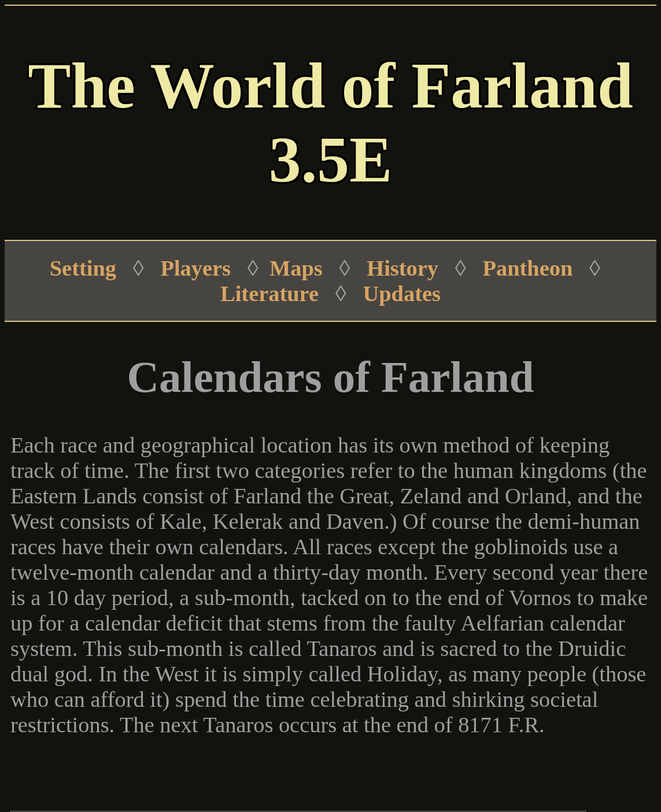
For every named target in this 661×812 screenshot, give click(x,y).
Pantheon (528, 268)
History (402, 268)
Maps (296, 268)
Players (196, 268)
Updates (402, 294)
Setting (83, 268)
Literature (269, 294)
